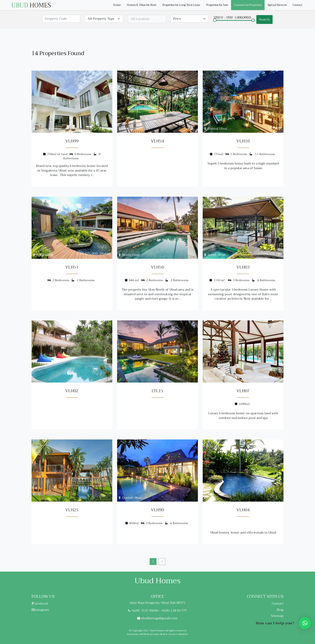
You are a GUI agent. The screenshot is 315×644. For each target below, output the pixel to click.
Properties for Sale (217, 5)
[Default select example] (104, 19)
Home (117, 5)
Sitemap (277, 616)
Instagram (40, 610)
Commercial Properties (248, 5)
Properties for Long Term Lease (181, 5)
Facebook (40, 604)
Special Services (277, 5)
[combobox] (147, 19)
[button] (305, 623)
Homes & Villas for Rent (142, 5)
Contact (297, 5)
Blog (280, 610)
